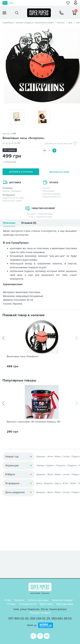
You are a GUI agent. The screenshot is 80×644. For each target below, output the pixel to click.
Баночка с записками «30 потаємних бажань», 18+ (34, 422)
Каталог (61, 23)
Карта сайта (46, 604)
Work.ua (32, 625)
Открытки (61, 465)
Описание (9, 223)
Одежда (40, 465)
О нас (8, 600)
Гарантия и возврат (62, 600)
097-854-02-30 (18, 619)
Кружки (50, 465)
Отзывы (11, 604)
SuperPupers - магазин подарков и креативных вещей (28, 23)
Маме (58, 457)
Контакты (19, 600)
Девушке (41, 457)
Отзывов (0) (29, 223)
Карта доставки (65, 604)
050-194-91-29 (40, 619)
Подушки (72, 465)
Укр (11, 3)
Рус (5, 3)
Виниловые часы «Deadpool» (23, 357)
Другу (58, 483)
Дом (70, 23)
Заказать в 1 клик (59, 172)
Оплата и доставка (38, 600)
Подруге (76, 457)
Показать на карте (40, 613)
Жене (50, 457)
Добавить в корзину (21, 172)
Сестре (66, 457)
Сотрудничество (28, 604)
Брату (39, 483)
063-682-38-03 (62, 619)
